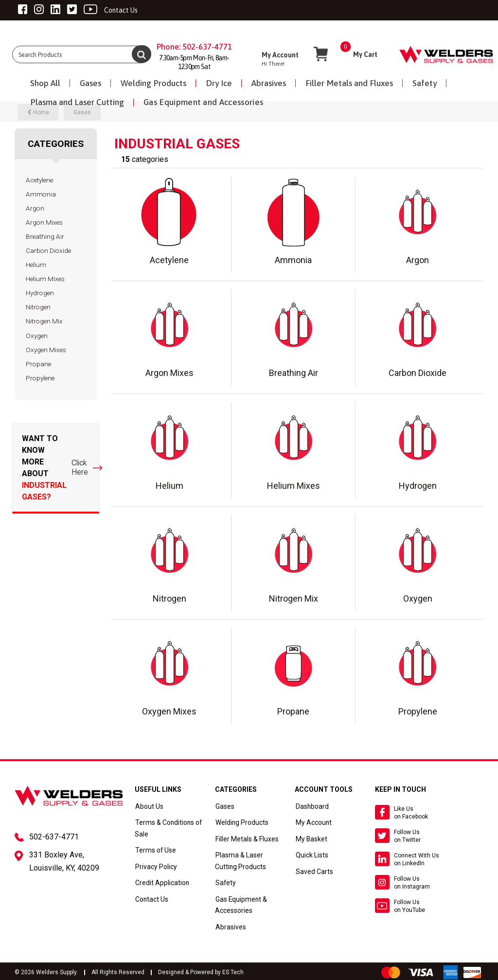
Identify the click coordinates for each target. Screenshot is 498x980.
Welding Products (153, 83)
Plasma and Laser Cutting (77, 102)
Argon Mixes (44, 222)
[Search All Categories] (81, 54)
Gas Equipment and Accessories (203, 102)
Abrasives (269, 83)
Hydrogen (40, 293)
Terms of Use (154, 850)
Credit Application (161, 882)
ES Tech (233, 971)
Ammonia (41, 194)
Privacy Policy (155, 866)
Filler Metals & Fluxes (245, 838)
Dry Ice (219, 83)
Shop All (45, 83)
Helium (36, 265)
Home (38, 112)
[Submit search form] (142, 54)
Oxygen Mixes (46, 350)
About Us (148, 806)
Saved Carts (312, 871)
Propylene (40, 378)
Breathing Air (45, 236)
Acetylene (39, 180)
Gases (90, 83)
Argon (35, 208)
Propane (38, 364)
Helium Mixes (45, 279)
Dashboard (311, 806)
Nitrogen (38, 307)
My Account (312, 822)
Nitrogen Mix (44, 321)
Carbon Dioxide (48, 250)
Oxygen (37, 336)
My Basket (310, 838)
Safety (425, 83)
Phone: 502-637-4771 (194, 47)
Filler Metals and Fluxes (349, 83)
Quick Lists (311, 855)
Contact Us (151, 898)
